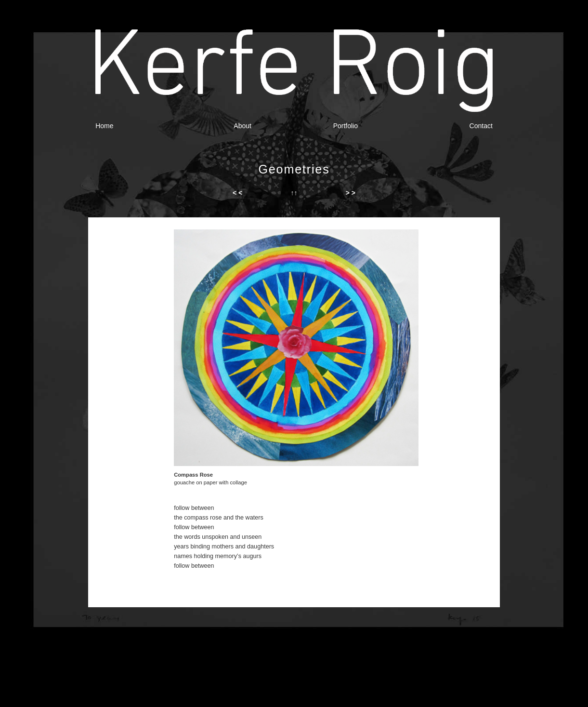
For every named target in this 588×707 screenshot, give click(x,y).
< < (237, 193)
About (242, 126)
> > (351, 193)
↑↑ (294, 193)
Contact (481, 126)
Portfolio (346, 126)
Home (104, 126)
